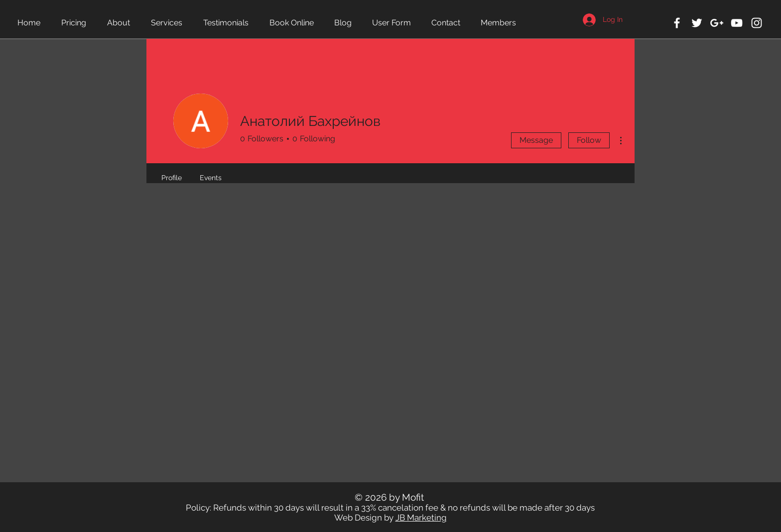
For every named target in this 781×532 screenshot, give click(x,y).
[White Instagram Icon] (757, 23)
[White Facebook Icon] (677, 23)
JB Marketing (421, 518)
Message (536, 140)
